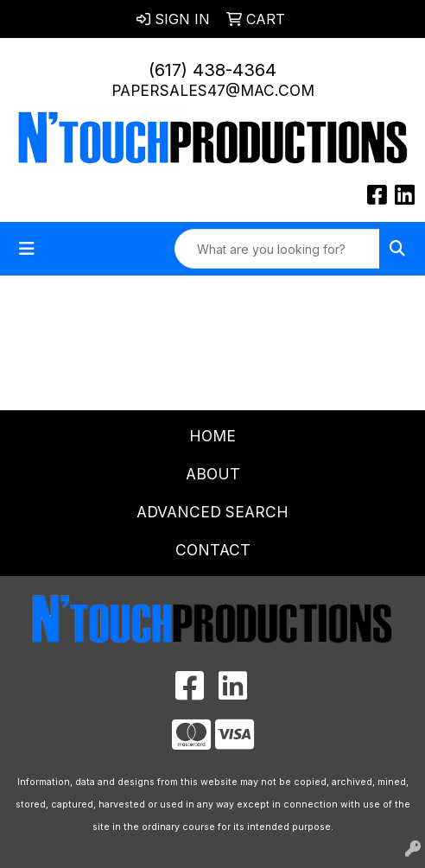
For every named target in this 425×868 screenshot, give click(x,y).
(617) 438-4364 (212, 70)
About (213, 474)
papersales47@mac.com (213, 90)
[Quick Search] (277, 249)
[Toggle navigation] (27, 249)
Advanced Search (212, 512)
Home (212, 436)
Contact (213, 550)
